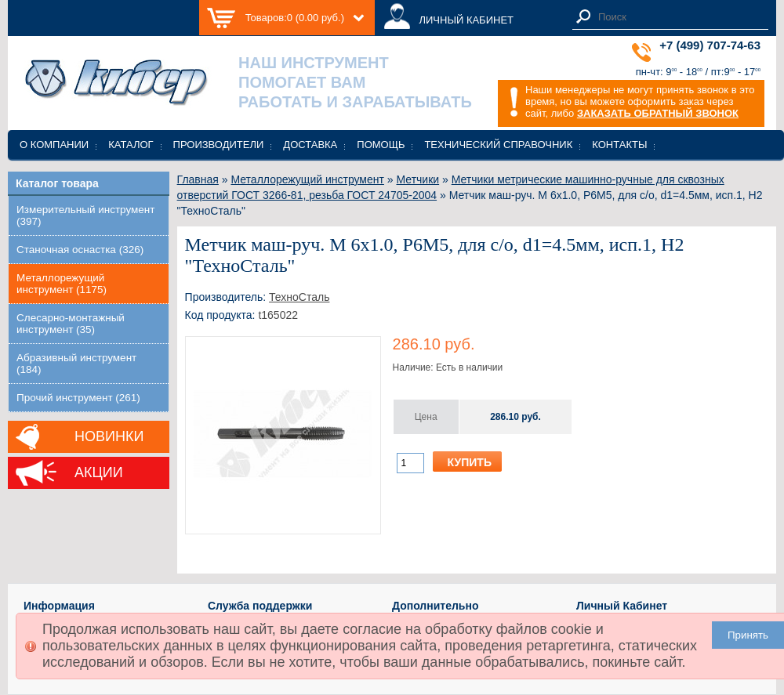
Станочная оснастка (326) (80, 250)
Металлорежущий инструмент (307, 179)
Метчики (418, 179)
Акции (99, 472)
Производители (219, 145)
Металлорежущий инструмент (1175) (62, 284)
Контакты (619, 145)
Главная (198, 179)
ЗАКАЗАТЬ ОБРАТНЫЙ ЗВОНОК (658, 113)
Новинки (109, 436)
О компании (54, 145)
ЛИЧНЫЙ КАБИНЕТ (466, 20)
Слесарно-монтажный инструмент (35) (71, 324)
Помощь (381, 145)
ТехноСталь (299, 297)
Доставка (310, 145)
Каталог (131, 145)
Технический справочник (498, 145)
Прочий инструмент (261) (78, 398)
